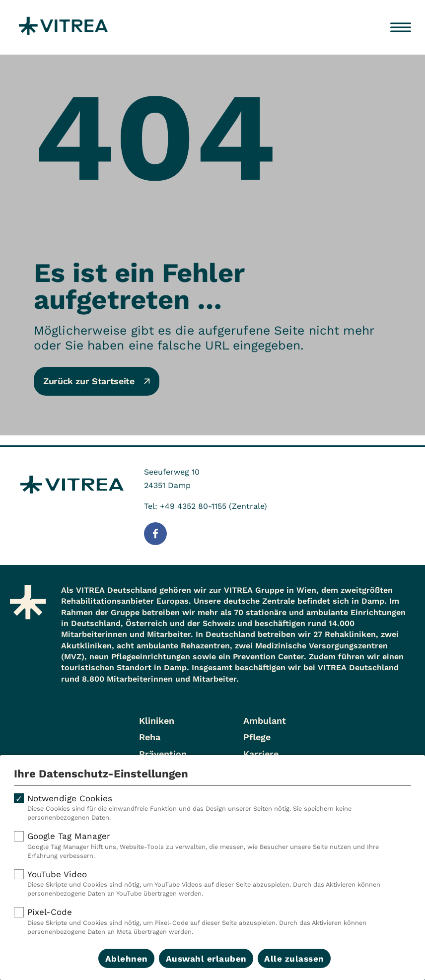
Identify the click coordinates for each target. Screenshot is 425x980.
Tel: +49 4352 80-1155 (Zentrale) (206, 506)
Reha (150, 737)
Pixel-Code (212, 921)
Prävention (163, 754)
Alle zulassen (294, 959)
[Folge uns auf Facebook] (155, 534)
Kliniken (157, 721)
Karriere (261, 754)
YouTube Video (212, 884)
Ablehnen (127, 959)
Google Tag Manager (212, 845)
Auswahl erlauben (206, 959)
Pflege (257, 737)
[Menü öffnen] (401, 27)
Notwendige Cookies (212, 808)
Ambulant (265, 721)
